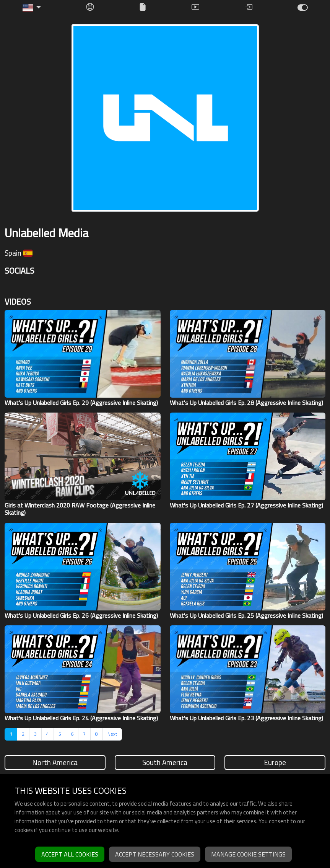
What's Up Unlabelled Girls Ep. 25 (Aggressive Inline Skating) (246, 615)
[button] (32, 8)
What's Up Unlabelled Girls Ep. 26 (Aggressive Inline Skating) (81, 615)
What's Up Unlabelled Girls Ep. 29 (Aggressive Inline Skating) (81, 403)
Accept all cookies (70, 854)
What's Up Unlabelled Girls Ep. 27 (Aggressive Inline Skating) (246, 505)
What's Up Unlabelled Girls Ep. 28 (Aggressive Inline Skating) (246, 403)
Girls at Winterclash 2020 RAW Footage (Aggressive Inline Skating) (80, 509)
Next (112, 734)
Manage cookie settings (248, 854)
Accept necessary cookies (155, 854)
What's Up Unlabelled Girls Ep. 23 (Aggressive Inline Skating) (246, 718)
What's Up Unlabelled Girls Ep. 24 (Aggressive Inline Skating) (81, 718)
